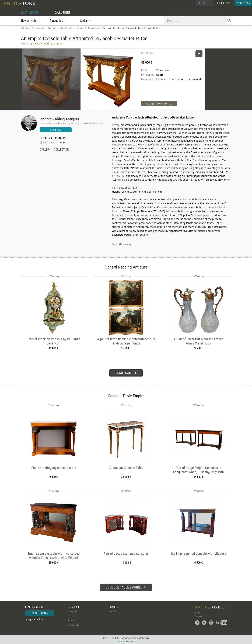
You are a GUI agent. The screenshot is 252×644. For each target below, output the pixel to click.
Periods (71, 620)
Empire (80, 28)
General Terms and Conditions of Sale (133, 638)
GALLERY (45, 150)
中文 (228, 3)
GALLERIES (63, 13)
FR (218, 3)
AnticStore (26, 28)
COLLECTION (61, 150)
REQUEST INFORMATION (159, 104)
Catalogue (39, 28)
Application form (36, 619)
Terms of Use (108, 638)
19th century (93, 28)
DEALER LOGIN (40, 613)
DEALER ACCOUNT (34, 607)
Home (198, 613)
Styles (70, 616)
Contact (198, 616)
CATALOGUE (29, 13)
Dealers (114, 611)
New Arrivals (29, 20)
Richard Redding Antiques (59, 119)
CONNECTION (243, 3)
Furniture (52, 28)
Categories (73, 611)
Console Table (67, 28)
